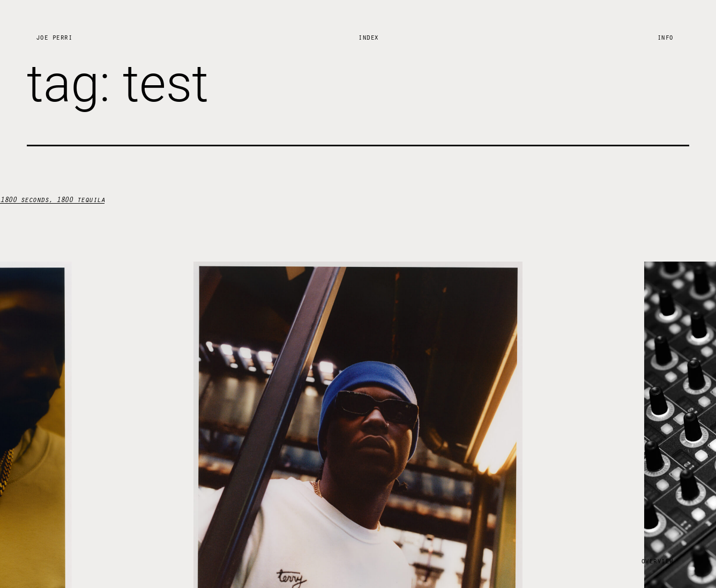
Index (368, 37)
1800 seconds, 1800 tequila (52, 199)
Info (665, 37)
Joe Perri (54, 37)
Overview (657, 560)
